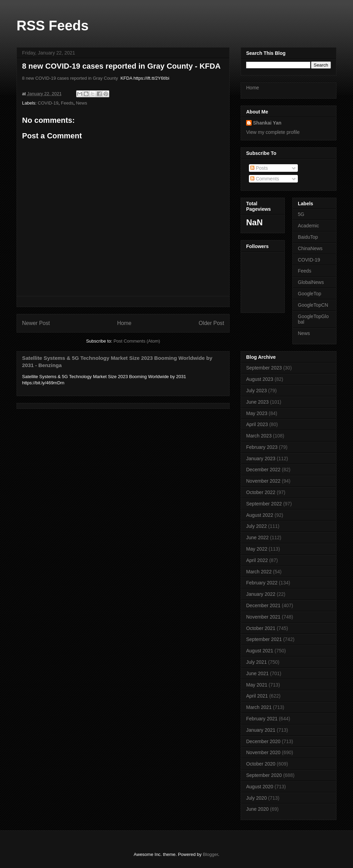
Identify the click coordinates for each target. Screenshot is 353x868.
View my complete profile (273, 132)
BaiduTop (308, 237)
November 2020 (263, 752)
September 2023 (264, 368)
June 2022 (257, 537)
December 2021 (263, 605)
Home (124, 323)
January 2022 (261, 594)
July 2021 (256, 662)
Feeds (67, 103)
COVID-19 (48, 103)
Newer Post (36, 323)
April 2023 (257, 424)
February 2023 (262, 447)
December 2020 (263, 741)
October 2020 (261, 764)
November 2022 (263, 481)
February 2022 (262, 583)
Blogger (210, 854)
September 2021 (264, 639)
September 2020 (264, 775)
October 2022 (261, 492)
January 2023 (261, 458)
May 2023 (257, 413)
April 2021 (257, 696)
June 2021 (257, 673)
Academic (308, 226)
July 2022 (256, 526)
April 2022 (257, 560)
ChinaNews (310, 248)
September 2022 (264, 504)
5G (301, 214)
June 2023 (257, 402)
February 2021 (262, 719)
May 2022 (257, 549)
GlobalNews (311, 282)
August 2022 (260, 515)
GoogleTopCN (313, 305)
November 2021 (263, 617)
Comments (265, 179)
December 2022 (263, 470)
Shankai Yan (267, 123)
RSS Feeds (53, 26)
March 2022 (259, 572)
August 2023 (260, 379)
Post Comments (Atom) (137, 341)
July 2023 (256, 391)
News (82, 103)
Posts (259, 168)
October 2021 (261, 628)
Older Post (211, 323)
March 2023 (259, 436)
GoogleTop (310, 294)
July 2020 (256, 798)
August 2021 (260, 651)
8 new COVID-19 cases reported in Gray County (70, 78)
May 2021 (257, 685)
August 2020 (260, 787)
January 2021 (261, 730)
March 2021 (259, 707)
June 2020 (257, 809)
